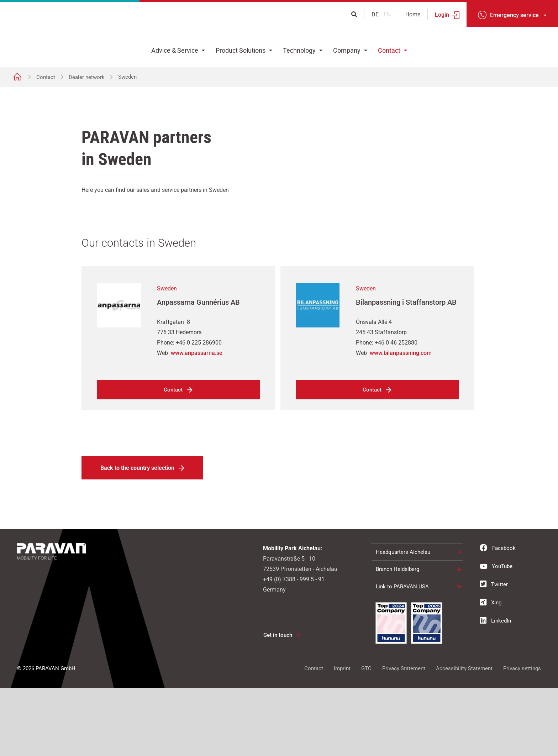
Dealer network (87, 77)
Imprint (342, 736)
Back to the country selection (137, 536)
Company (347, 50)
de (376, 14)
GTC (366, 736)
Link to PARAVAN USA (402, 655)
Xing (491, 670)
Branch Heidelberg (398, 637)
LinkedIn (495, 688)
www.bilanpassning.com (401, 421)
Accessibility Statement (464, 736)
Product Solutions (241, 50)
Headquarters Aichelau (403, 620)
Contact (389, 50)
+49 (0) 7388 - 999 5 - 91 (294, 647)
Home (413, 14)
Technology (299, 50)
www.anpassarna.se (197, 421)
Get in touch (278, 703)
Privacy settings (522, 736)
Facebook (498, 616)
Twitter (494, 652)
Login (442, 15)
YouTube (496, 634)
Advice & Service (175, 50)
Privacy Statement (404, 736)
